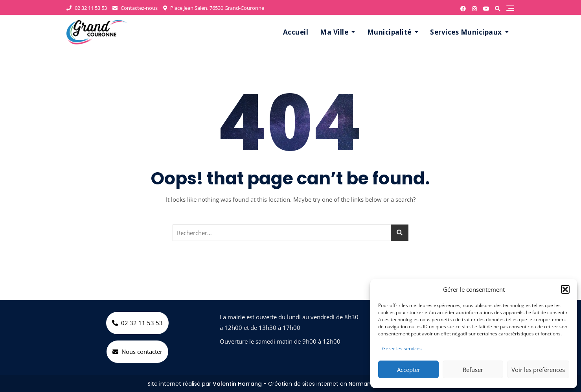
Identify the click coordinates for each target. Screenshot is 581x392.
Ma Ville (334, 32)
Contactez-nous (135, 8)
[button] (565, 289)
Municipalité (389, 32)
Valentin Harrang (237, 384)
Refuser (473, 370)
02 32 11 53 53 (87, 8)
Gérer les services (402, 349)
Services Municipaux (466, 32)
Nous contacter (137, 352)
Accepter (409, 370)
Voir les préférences (538, 370)
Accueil (296, 32)
